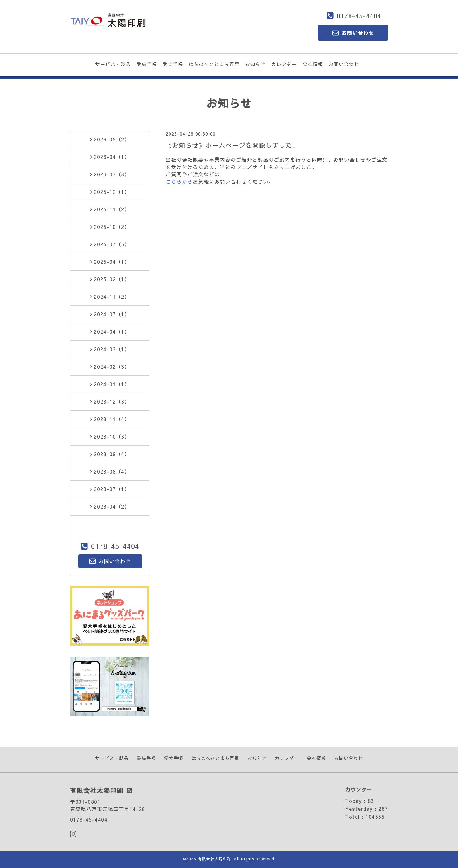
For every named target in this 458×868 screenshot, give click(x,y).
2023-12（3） (110, 401)
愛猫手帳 (147, 64)
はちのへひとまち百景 (214, 64)
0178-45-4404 (359, 16)
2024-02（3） (110, 366)
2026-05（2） (110, 139)
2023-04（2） (110, 506)
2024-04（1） (110, 331)
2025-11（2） (110, 209)
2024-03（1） (110, 349)
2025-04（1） (110, 262)
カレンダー (284, 64)
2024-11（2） (110, 297)
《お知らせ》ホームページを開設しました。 (232, 145)
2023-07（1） (110, 489)
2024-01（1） (110, 384)
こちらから (179, 181)
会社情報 (313, 64)
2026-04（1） (110, 157)
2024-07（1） (110, 314)
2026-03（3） (110, 174)
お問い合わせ (344, 64)
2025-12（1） (110, 192)
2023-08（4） (110, 471)
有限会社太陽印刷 (214, 859)
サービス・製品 (113, 64)
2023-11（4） (110, 419)
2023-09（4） (110, 454)
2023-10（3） (110, 436)
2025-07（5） (110, 244)
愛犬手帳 (173, 64)
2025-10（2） (110, 227)
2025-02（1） (110, 279)
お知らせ (255, 64)
